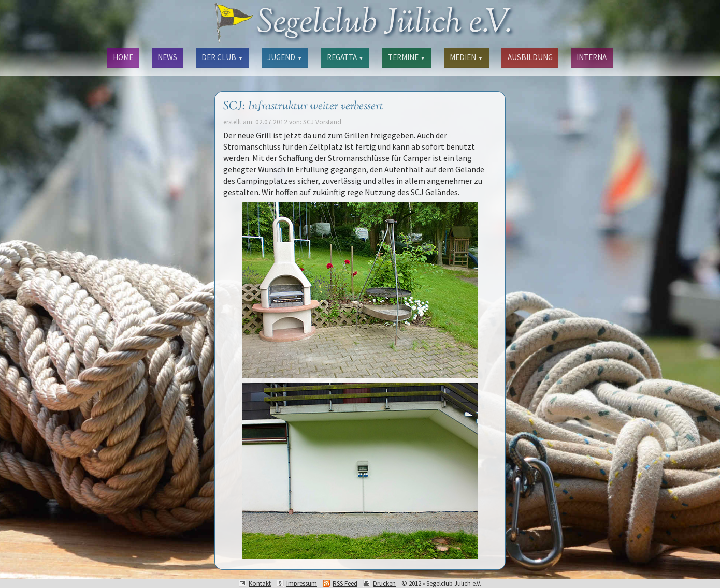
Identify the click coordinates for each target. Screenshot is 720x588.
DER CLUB (222, 57)
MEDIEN (466, 57)
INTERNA (592, 57)
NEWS (167, 57)
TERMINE (407, 57)
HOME (123, 57)
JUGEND (285, 57)
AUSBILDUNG (530, 57)
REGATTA (345, 57)
